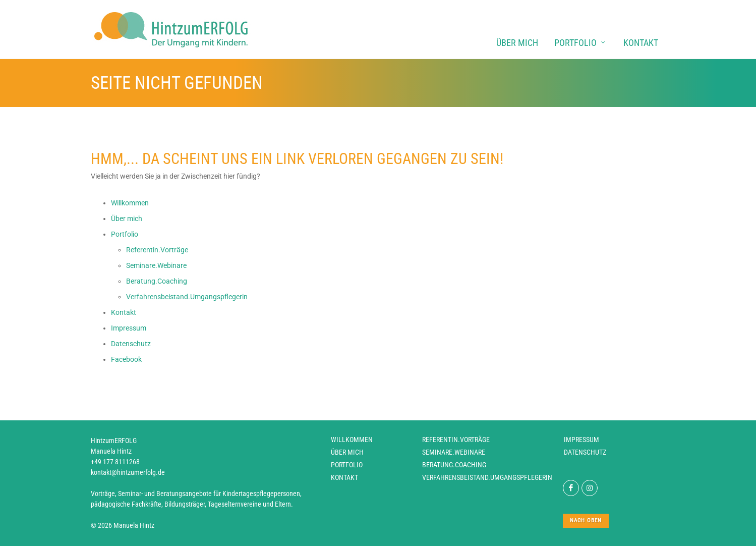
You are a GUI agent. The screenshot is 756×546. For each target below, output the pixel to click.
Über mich (347, 452)
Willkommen (352, 440)
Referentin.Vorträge (456, 440)
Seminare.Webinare (454, 452)
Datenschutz (585, 452)
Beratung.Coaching (454, 465)
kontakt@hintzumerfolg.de (128, 472)
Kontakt (344, 477)
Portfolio (347, 465)
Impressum (581, 440)
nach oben (586, 521)
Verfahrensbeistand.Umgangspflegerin (487, 477)
